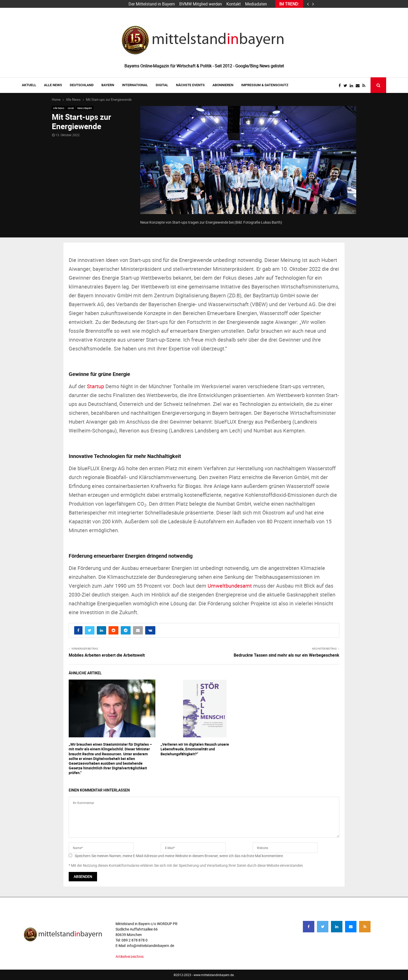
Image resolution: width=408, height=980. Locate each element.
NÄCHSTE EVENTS (190, 85)
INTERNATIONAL (135, 85)
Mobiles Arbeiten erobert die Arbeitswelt (107, 655)
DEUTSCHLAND (82, 85)
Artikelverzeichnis (130, 956)
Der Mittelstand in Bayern (152, 4)
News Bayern (85, 108)
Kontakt (234, 4)
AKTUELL (29, 85)
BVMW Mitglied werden (201, 4)
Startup (95, 386)
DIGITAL (162, 85)
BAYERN (108, 85)
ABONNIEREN (223, 85)
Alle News (53, 85)
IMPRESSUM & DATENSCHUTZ (265, 85)
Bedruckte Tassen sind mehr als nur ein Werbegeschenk (286, 655)
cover (71, 108)
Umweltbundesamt (230, 586)
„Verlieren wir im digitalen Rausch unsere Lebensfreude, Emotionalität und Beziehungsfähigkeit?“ (195, 749)
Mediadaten (256, 4)
